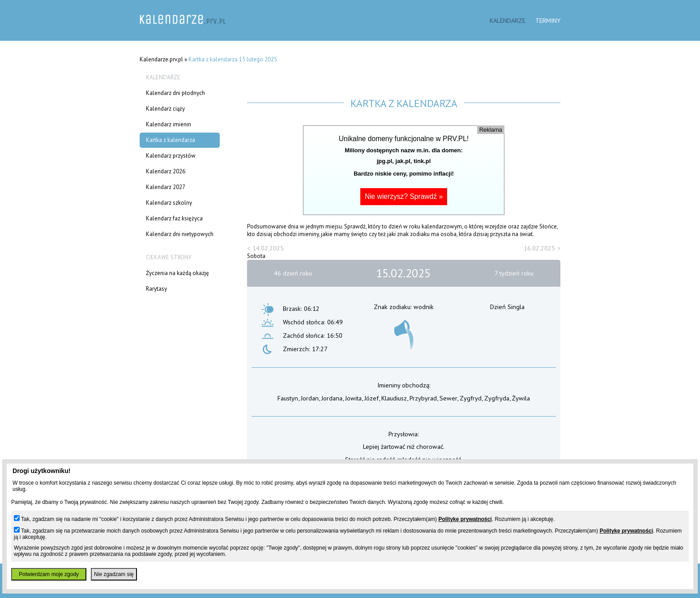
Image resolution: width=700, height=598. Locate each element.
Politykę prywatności (465, 519)
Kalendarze (508, 20)
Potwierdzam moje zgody (49, 574)
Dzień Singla (507, 307)
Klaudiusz (394, 398)
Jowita (353, 398)
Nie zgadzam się (114, 574)
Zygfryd (471, 398)
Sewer (448, 398)
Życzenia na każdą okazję (177, 273)
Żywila (521, 398)
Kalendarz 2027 (166, 187)
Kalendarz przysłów (171, 156)
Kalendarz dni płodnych (175, 93)
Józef (371, 398)
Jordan (310, 398)
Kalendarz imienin (169, 124)
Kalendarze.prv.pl (161, 59)
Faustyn (288, 398)
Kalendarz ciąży (165, 109)
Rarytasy (156, 289)
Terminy (548, 20)
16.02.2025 (539, 248)
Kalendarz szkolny (169, 203)
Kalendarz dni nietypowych (180, 234)
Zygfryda (497, 398)
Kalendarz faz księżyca (174, 218)
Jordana (332, 398)
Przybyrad (423, 398)
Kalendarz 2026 (166, 171)
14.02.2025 (268, 248)
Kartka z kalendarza (171, 140)
